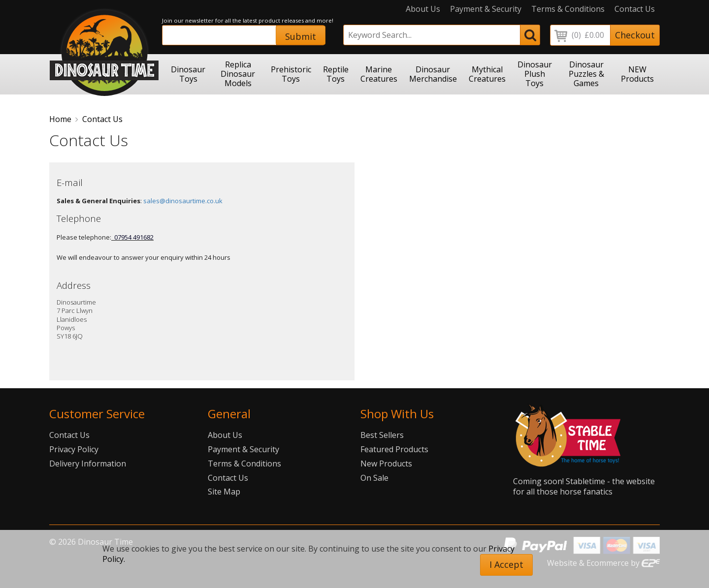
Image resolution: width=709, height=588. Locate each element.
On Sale (374, 478)
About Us (423, 9)
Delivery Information (88, 464)
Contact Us (635, 9)
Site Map (224, 492)
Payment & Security (486, 9)
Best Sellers (382, 435)
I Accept (506, 564)
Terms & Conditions (568, 9)
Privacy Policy (74, 449)
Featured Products (394, 449)
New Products (386, 464)
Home (60, 119)
